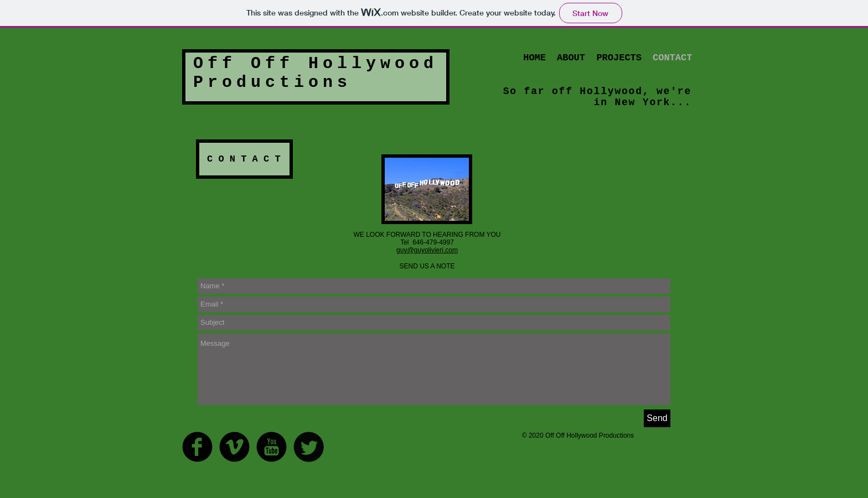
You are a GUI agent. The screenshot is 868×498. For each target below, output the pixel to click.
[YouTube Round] (272, 447)
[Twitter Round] (309, 447)
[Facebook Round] (197, 447)
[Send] (657, 418)
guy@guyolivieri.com (427, 250)
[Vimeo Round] (234, 447)
